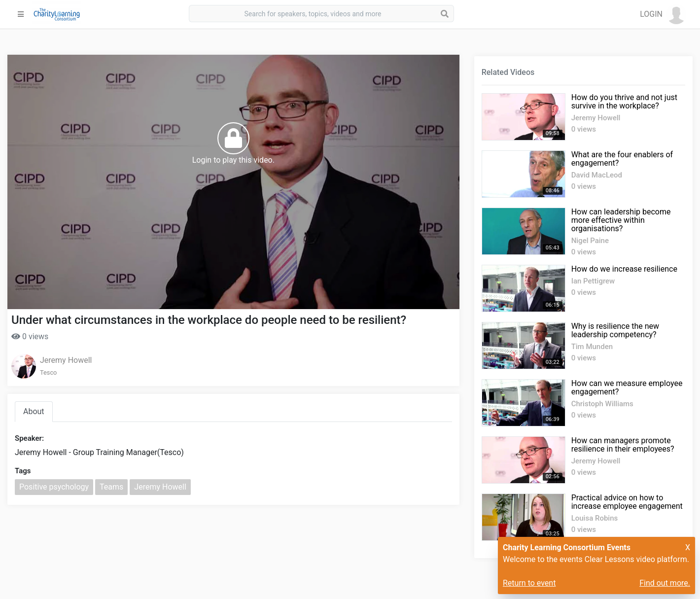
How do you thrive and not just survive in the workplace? (624, 102)
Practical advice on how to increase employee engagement (627, 502)
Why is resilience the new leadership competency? (615, 330)
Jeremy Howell (66, 360)
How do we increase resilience (624, 269)
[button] (663, 14)
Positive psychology (54, 487)
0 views (30, 336)
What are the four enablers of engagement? (622, 159)
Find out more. (665, 583)
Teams (111, 487)
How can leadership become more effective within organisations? (621, 220)
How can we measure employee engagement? (627, 388)
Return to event (529, 583)
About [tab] (34, 411)
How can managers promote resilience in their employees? (623, 445)
